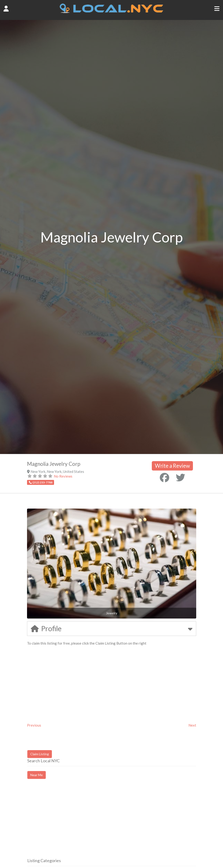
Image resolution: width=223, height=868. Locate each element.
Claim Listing (40, 754)
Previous (34, 725)
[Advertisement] (67, 823)
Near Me (37, 775)
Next (192, 725)
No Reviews (63, 476)
